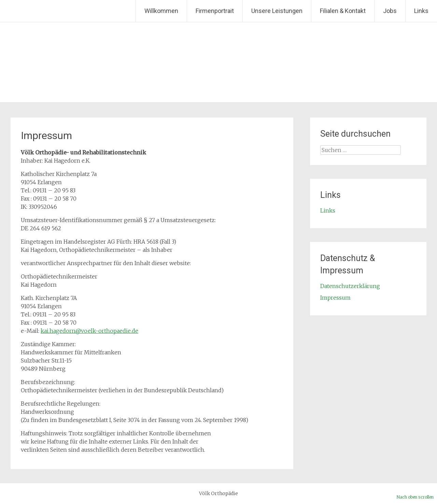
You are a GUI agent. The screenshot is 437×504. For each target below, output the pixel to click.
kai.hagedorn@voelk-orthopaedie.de (89, 331)
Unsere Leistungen (277, 11)
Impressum (335, 298)
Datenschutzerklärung (350, 286)
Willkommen (161, 11)
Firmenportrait (215, 11)
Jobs (390, 11)
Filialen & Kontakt (343, 11)
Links (421, 11)
